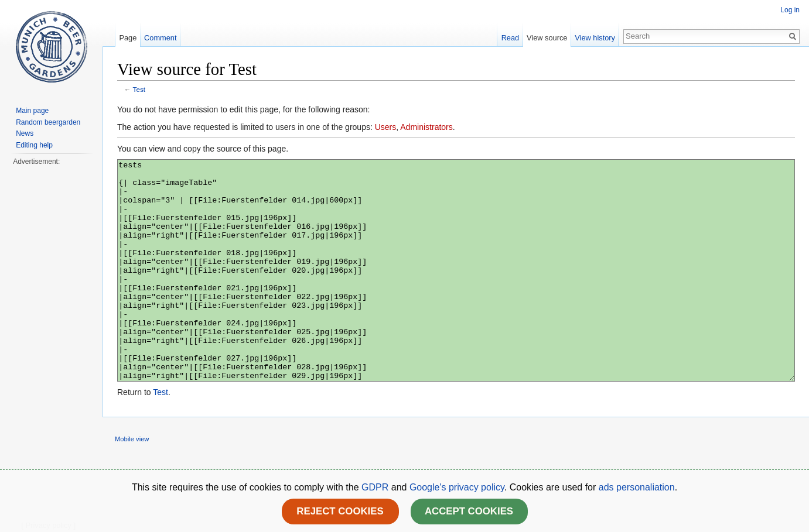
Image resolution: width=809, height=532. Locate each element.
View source (547, 38)
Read (511, 38)
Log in (790, 10)
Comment (160, 38)
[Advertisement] (51, 343)
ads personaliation (637, 487)
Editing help (34, 145)
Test (139, 89)
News (25, 133)
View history (595, 38)
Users (386, 127)
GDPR (376, 487)
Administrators (426, 127)
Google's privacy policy (457, 487)
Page (128, 38)
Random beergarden (48, 122)
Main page (32, 111)
